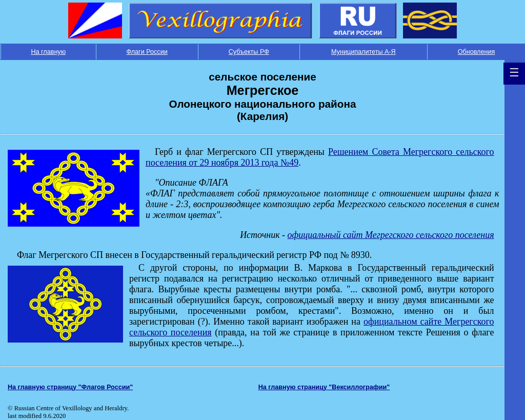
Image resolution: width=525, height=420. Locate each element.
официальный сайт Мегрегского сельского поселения (391, 235)
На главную (48, 52)
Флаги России (147, 52)
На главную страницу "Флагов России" (70, 387)
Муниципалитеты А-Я (364, 52)
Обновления (477, 52)
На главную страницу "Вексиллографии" (324, 387)
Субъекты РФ (249, 52)
